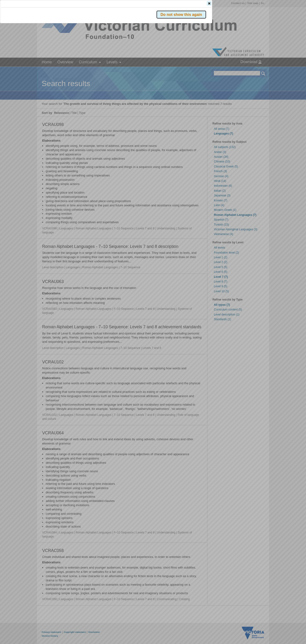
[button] (255, 71)
